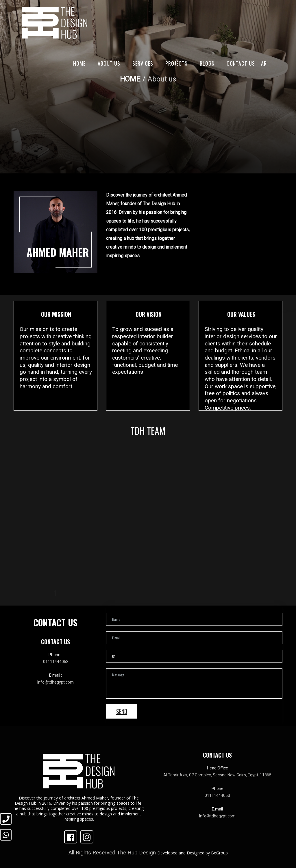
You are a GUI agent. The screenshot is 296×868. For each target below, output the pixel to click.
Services (143, 63)
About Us (109, 63)
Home (79, 63)
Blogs (207, 63)
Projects (176, 63)
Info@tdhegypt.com (55, 682)
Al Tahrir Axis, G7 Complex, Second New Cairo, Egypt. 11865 (217, 775)
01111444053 (56, 662)
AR (264, 63)
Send (122, 711)
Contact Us (241, 63)
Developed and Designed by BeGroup (193, 853)
